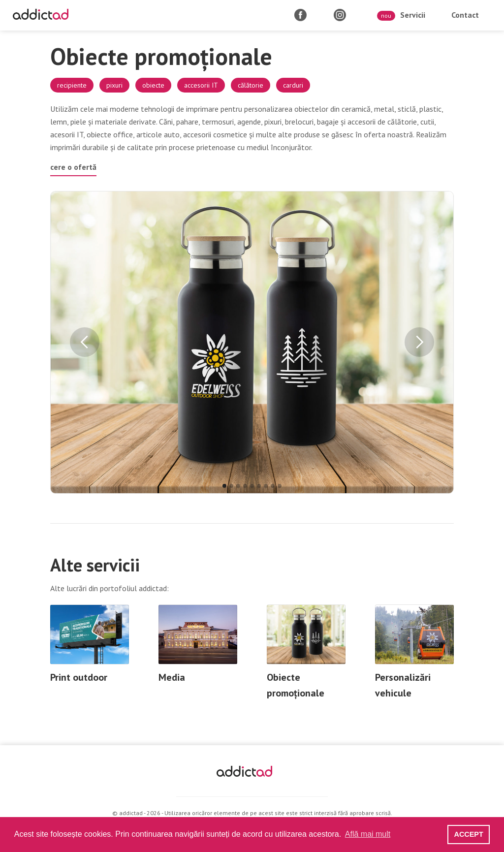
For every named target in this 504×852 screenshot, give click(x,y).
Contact (465, 15)
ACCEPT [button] (469, 834)
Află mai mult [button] (368, 834)
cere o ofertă (73, 167)
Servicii (401, 15)
